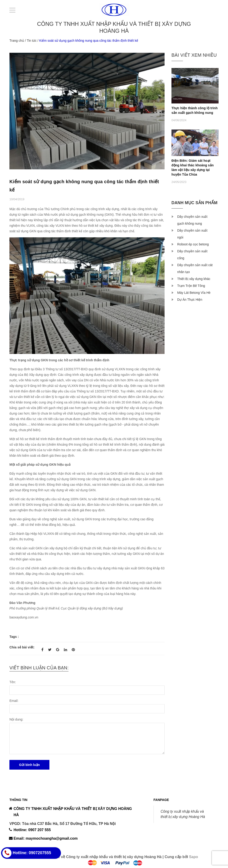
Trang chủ (17, 41)
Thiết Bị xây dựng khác (194, 279)
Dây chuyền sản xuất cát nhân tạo (195, 268)
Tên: (13, 682)
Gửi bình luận (29, 765)
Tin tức (32, 41)
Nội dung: (16, 719)
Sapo (193, 857)
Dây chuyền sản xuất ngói (192, 234)
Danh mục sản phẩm (194, 203)
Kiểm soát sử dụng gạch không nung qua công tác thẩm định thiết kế (84, 186)
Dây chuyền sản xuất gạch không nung (192, 220)
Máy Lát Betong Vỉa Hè (194, 293)
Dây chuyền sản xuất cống (192, 255)
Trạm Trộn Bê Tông (191, 286)
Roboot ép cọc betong (193, 244)
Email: (14, 701)
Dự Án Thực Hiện (190, 300)
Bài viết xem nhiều (194, 55)
